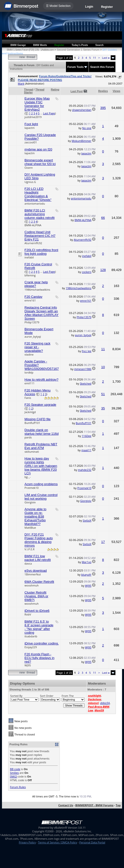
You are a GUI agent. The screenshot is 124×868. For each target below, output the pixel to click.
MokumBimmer (81, 141)
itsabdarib (31, 636)
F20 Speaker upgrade (40, 405)
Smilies (15, 773)
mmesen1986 (83, 369)
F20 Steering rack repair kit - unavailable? (38, 347)
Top (118, 805)
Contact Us (66, 805)
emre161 (30, 300)
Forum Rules (18, 787)
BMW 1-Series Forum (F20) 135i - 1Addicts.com (30, 50)
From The (68, 696)
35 (103, 408)
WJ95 (88, 586)
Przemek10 (32, 488)
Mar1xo (86, 562)
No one (87, 128)
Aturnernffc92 (33, 243)
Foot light (31, 124)
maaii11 (86, 450)
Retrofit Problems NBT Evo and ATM (41, 446)
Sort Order (47, 696)
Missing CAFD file (38, 419)
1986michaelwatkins (37, 290)
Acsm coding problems (41, 484)
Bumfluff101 (32, 423)
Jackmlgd (30, 412)
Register (107, 7)
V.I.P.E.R (30, 549)
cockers (86, 272)
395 (103, 108)
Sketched (85, 383)
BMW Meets (40, 45)
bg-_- (28, 477)
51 (103, 394)
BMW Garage (18, 45)
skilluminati (32, 452)
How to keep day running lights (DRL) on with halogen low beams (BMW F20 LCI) (41, 466)
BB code (15, 769)
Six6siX (87, 520)
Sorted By (16, 696)
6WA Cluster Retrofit (39, 582)
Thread (29, 90)
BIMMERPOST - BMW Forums (94, 805)
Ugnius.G (30, 182)
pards (28, 437)
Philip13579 (32, 322)
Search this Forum (102, 67)
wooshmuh (32, 585)
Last (106, 58)
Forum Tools (76, 67)
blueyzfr (86, 575)
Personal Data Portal (92, 842)
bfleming (30, 275)
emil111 (30, 383)
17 (103, 542)
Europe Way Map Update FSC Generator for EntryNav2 (37, 104)
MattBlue (30, 528)
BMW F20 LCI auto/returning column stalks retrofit (40, 214)
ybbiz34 (105, 703)
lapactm (30, 128)
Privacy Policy (27, 842)
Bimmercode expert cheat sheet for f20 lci (40, 162)
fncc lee (86, 351)
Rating (55, 90)
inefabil (29, 257)
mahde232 (85, 470)
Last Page (49, 113)
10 (103, 367)
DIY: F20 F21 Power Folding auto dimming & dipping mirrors (39, 540)
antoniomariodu (35, 203)
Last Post (77, 91)
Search (100, 45)
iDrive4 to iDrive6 (37, 611)
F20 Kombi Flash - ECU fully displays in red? (39, 658)
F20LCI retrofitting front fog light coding (41, 252)
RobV (28, 614)
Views (116, 91)
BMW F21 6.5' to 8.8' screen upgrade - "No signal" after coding (39, 627)
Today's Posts (80, 45)
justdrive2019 (33, 117)
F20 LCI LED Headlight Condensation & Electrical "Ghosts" (38, 194)
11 (95, 58)
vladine (29, 354)
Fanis (28, 398)
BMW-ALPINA (33, 225)
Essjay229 (31, 647)
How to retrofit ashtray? (42, 380)
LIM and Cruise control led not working (41, 497)
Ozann (29, 168)
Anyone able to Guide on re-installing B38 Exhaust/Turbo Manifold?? (36, 516)
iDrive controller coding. (42, 643)
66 (103, 218)
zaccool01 (31, 142)
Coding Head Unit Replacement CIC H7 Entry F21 (40, 236)
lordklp (29, 372)
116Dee (86, 436)
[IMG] (14, 776)
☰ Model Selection (58, 6)
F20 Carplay (34, 297)
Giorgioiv (30, 502)
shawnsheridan (82, 110)
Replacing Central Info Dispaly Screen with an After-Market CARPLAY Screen (42, 313)
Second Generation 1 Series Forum (78, 50)
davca (28, 563)
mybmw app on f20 (39, 149)
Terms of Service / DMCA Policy (57, 842)
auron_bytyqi (33, 337)
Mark (21, 83)
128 (103, 270)
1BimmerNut (33, 574)
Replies (103, 91)
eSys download (36, 571)
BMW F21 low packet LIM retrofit (38, 558)
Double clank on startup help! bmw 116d (42, 432)
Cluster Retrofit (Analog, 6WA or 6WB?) (37, 596)
